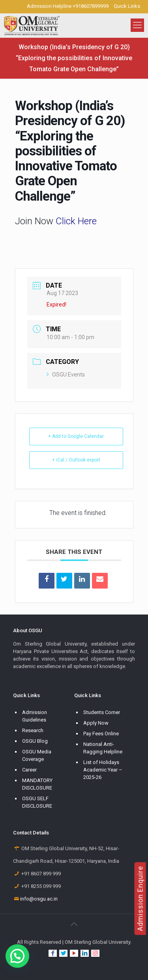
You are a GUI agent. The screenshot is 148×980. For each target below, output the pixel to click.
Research (33, 730)
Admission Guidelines (35, 716)
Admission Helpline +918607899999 (68, 6)
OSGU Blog (35, 741)
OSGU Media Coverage (37, 755)
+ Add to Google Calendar (76, 436)
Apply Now (96, 723)
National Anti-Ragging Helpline (103, 748)
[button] (17, 956)
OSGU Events (66, 375)
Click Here (76, 221)
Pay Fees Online (101, 734)
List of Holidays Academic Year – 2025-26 (103, 770)
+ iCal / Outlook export (76, 460)
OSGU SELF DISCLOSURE (37, 802)
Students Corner (102, 712)
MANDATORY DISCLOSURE (37, 784)
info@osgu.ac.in (39, 899)
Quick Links (127, 6)
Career (29, 770)
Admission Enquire (140, 899)
